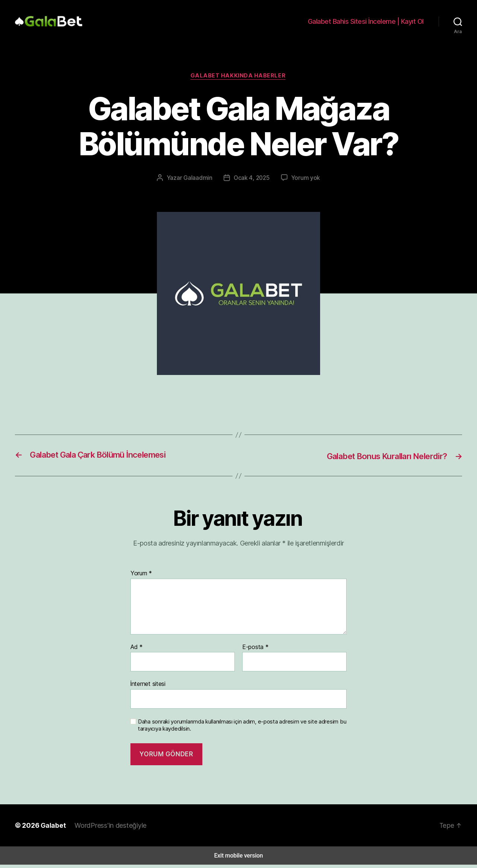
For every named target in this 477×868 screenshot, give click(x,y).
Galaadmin (199, 183)
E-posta (254, 652)
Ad (136, 652)
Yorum (140, 578)
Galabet (50, 829)
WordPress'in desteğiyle (105, 829)
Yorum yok (304, 183)
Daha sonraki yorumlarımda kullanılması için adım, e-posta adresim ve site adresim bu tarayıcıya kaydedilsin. (241, 728)
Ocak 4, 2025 (252, 183)
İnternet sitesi (147, 688)
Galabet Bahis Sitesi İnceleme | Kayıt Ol (368, 24)
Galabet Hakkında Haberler (238, 81)
